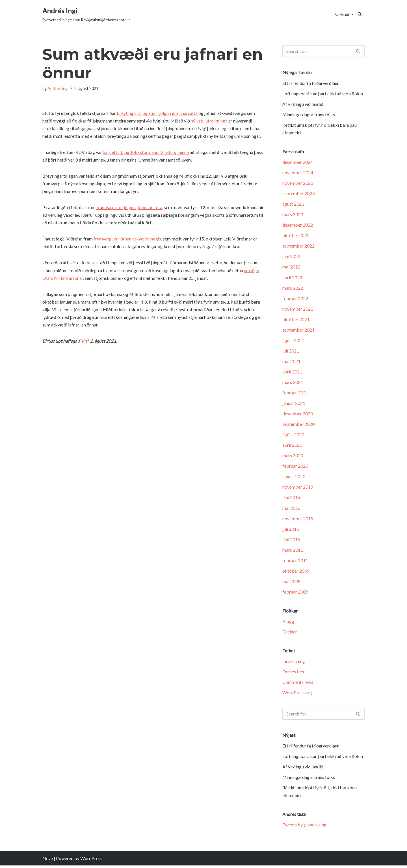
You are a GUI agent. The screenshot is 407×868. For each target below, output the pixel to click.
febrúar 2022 (295, 299)
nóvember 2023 (298, 183)
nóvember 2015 (298, 520)
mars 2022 (293, 288)
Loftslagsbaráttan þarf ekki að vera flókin (323, 94)
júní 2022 (291, 257)
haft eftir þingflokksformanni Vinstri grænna (146, 152)
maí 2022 (291, 268)
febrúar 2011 (295, 562)
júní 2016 (291, 499)
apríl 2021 (292, 373)
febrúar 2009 (295, 594)
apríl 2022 (292, 278)
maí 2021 (291, 362)
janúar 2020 (294, 478)
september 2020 (298, 425)
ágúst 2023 (293, 204)
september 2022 (298, 246)
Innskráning (294, 663)
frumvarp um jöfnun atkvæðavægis (127, 239)
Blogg (288, 623)
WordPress (91, 861)
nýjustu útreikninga (209, 121)
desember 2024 (298, 162)
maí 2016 (291, 509)
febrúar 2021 (295, 394)
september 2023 (298, 194)
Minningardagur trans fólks (309, 114)
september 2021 (298, 331)
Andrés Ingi (58, 88)
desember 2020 (298, 415)
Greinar (290, 634)
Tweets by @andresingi (305, 827)
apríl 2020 (292, 446)
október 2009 (296, 572)
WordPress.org (297, 695)
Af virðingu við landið (303, 104)
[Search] (360, 14)
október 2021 (296, 320)
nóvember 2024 (298, 173)
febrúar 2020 (295, 467)
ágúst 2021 (293, 341)
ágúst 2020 (293, 436)
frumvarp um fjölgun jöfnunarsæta (129, 208)
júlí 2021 (291, 352)
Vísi (85, 342)
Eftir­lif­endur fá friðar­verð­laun (311, 83)
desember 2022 (298, 225)
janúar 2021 (294, 404)
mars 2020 (293, 457)
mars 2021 (293, 383)
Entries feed (294, 674)
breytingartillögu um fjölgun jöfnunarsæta (157, 113)
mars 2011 (293, 552)
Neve (48, 861)
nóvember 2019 (298, 488)
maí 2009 (291, 583)
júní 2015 (291, 541)
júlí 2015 (291, 531)
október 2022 (296, 236)
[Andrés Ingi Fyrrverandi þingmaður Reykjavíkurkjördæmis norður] (86, 14)
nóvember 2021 (298, 310)
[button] (352, 14)
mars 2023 (293, 215)
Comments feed (298, 684)
